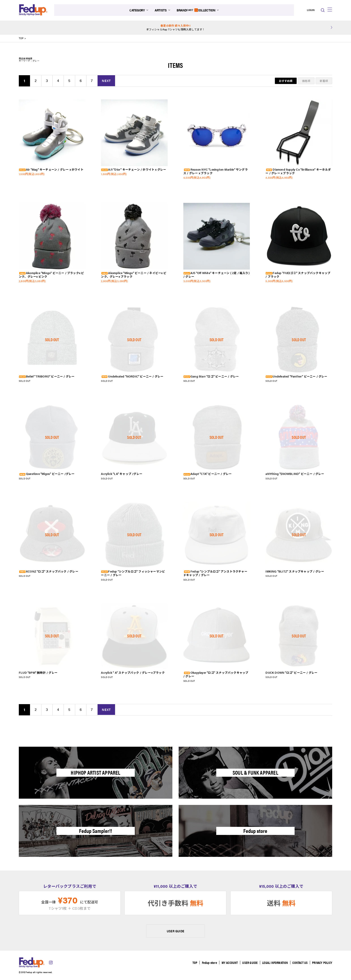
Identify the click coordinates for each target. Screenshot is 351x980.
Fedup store (208, 963)
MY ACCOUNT (229, 963)
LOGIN (300, 10)
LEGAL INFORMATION (275, 963)
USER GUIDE (175, 931)
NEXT (108, 81)
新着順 (324, 81)
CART (312, 10)
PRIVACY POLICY (322, 963)
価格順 (306, 81)
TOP (21, 38)
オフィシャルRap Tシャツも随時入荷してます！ (176, 27)
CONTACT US (300, 963)
